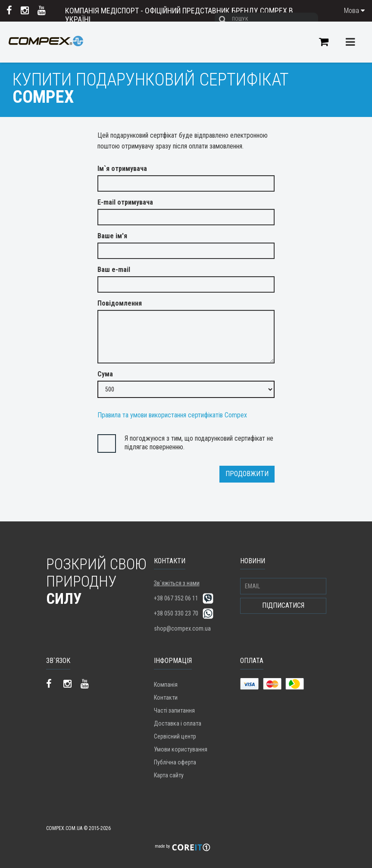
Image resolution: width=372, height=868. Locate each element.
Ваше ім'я (112, 236)
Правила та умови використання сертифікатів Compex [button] (172, 415)
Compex (46, 48)
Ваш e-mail (114, 270)
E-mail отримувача (125, 202)
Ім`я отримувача (122, 169)
